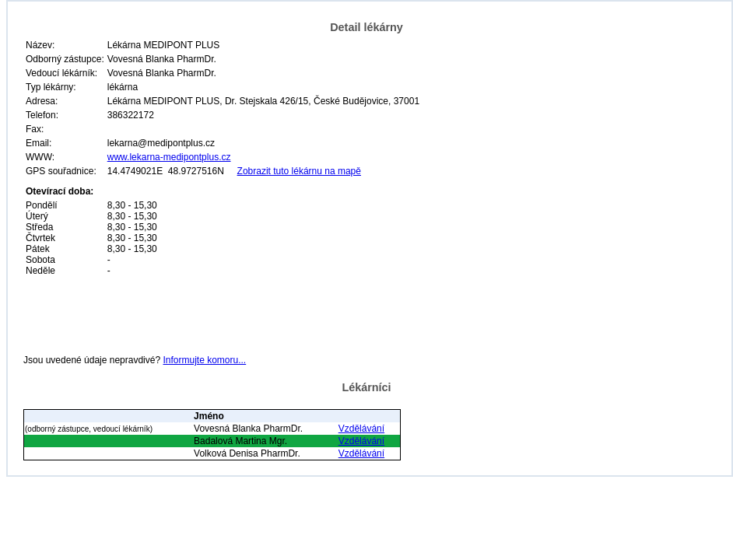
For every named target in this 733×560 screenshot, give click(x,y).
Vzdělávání (361, 429)
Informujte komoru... (204, 360)
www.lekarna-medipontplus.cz (169, 157)
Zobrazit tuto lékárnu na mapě (299, 171)
